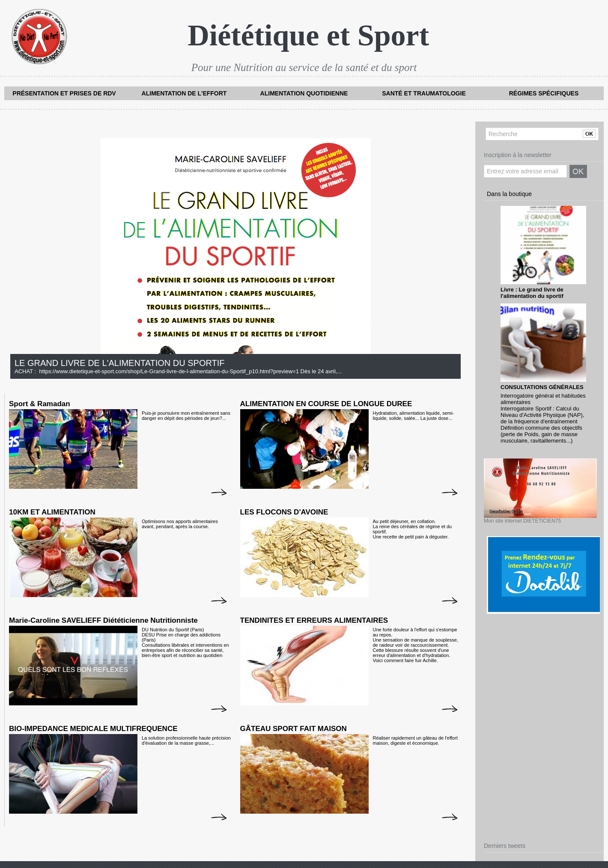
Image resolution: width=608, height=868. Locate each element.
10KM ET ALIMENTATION (52, 512)
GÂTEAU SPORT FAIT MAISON (294, 729)
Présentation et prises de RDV (64, 93)
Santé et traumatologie (424, 93)
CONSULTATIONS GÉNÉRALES (542, 387)
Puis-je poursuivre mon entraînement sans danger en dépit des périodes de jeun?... (186, 416)
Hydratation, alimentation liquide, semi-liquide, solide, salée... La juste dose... (414, 416)
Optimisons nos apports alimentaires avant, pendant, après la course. (180, 524)
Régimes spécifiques (544, 93)
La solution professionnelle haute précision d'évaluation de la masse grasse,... (186, 740)
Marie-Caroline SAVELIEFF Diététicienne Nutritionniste (103, 620)
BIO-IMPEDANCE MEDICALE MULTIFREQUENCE (93, 729)
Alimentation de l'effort (184, 93)
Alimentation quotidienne (304, 93)
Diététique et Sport (308, 35)
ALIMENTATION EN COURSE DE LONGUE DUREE (326, 404)
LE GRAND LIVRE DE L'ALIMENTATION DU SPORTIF (120, 363)
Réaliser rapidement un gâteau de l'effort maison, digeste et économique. (415, 740)
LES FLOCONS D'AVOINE (284, 512)
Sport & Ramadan (40, 404)
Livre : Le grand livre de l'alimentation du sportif (532, 293)
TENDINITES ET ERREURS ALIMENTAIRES (314, 620)
